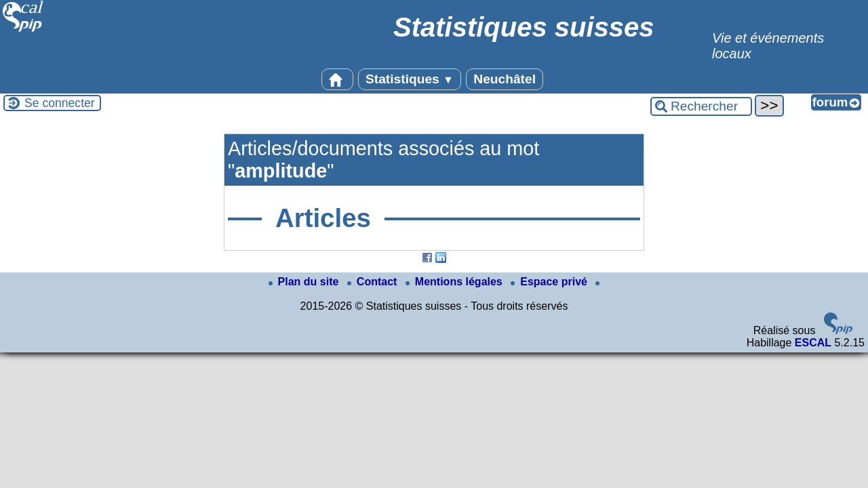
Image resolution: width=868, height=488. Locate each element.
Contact (374, 282)
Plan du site (305, 282)
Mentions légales (455, 282)
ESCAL (813, 343)
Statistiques (410, 79)
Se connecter (60, 103)
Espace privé (550, 282)
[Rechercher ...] (701, 106)
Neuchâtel (505, 79)
